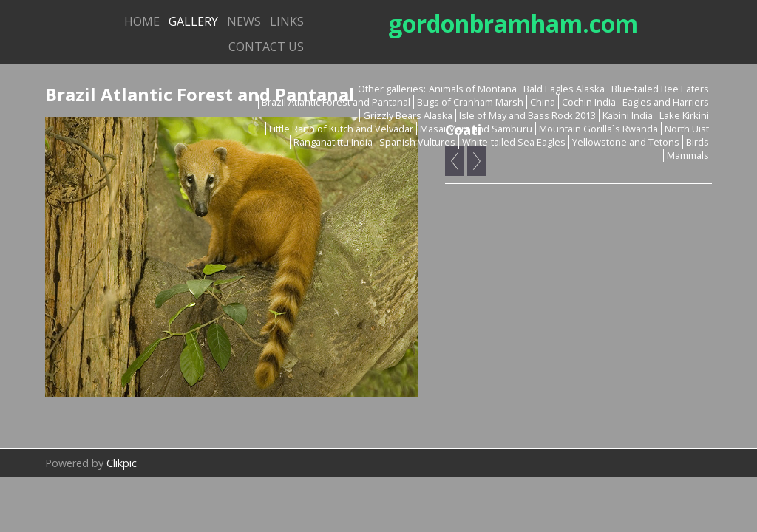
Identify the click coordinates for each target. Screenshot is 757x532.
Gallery (193, 21)
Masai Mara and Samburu (476, 129)
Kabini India (628, 115)
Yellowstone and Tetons (626, 142)
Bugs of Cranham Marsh (470, 102)
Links (287, 21)
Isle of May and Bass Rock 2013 (527, 115)
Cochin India (589, 102)
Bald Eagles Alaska (564, 89)
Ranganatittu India (333, 142)
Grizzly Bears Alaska (408, 115)
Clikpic (122, 463)
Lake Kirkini (684, 115)
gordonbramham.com (513, 23)
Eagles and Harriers (666, 102)
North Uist (687, 129)
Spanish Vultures (417, 142)
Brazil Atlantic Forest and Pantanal (336, 102)
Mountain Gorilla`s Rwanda (598, 129)
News (244, 21)
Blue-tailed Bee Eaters (660, 89)
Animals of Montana (473, 89)
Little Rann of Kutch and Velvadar (341, 129)
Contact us (266, 47)
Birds (697, 142)
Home (142, 21)
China (543, 102)
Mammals (688, 155)
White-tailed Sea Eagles (514, 142)
